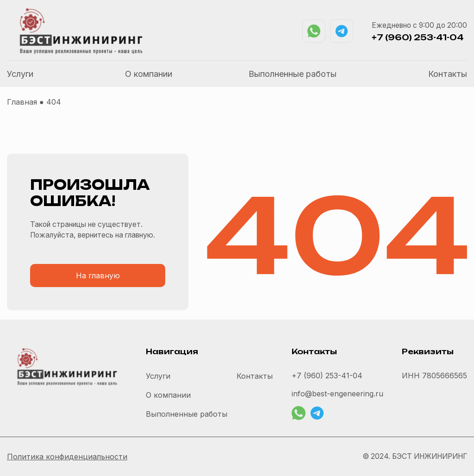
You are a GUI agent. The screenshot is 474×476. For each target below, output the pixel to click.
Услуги (20, 74)
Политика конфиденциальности (67, 457)
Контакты (448, 74)
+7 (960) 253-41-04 (418, 38)
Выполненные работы (293, 74)
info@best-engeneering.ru (337, 394)
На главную (98, 276)
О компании (149, 74)
